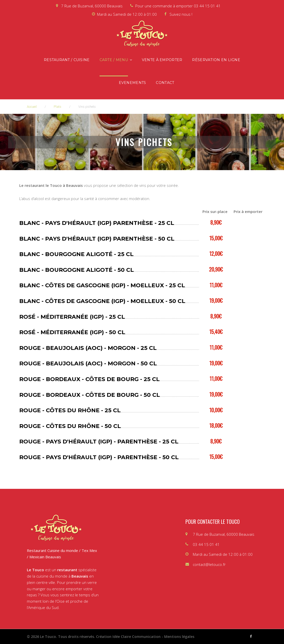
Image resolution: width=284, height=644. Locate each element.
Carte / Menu (114, 60)
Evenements (132, 83)
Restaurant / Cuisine (67, 60)
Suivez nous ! (181, 14)
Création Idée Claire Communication (128, 637)
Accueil (32, 107)
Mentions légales (179, 637)
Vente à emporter (162, 60)
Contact (165, 83)
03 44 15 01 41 (207, 6)
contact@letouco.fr (209, 564)
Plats (58, 107)
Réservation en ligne (216, 60)
